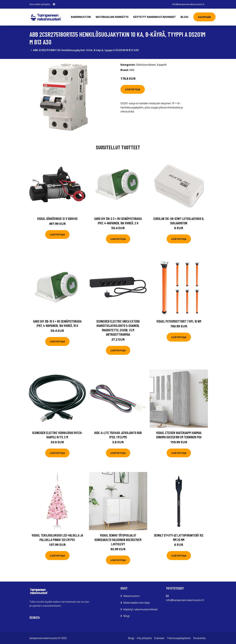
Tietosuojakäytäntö (179, 638)
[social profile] (54, 4)
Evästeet (159, 638)
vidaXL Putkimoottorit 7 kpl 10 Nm (179, 321)
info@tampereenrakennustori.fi (188, 4)
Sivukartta (199, 638)
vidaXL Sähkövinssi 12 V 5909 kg (57, 219)
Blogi (185, 17)
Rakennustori (81, 17)
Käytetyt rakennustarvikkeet (155, 17)
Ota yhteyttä (144, 638)
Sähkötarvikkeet (146, 65)
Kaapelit (162, 65)
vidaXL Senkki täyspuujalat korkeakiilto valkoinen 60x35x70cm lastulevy (118, 540)
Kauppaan (205, 17)
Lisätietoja (133, 89)
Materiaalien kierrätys (112, 17)
